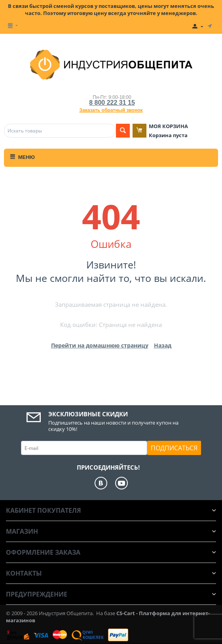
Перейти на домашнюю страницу (100, 345)
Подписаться (174, 448)
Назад (163, 345)
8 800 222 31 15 (112, 103)
